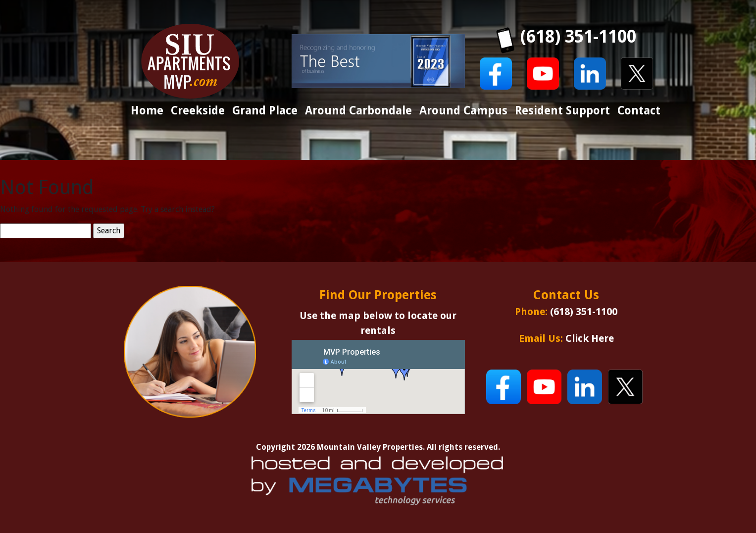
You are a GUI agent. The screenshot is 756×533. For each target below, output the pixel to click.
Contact (639, 111)
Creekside (198, 111)
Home (147, 111)
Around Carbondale (358, 111)
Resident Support (562, 111)
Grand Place (265, 111)
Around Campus (463, 111)
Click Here (590, 338)
